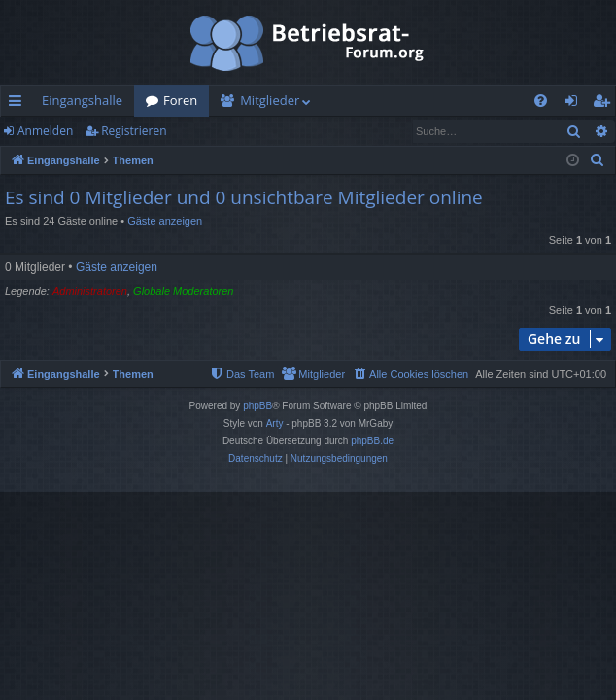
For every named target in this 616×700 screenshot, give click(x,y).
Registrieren (134, 131)
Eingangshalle (82, 100)
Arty (275, 423)
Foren (180, 100)
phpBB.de (372, 441)
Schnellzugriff (19, 104)
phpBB (257, 406)
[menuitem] (541, 101)
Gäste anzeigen (165, 221)
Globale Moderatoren (183, 291)
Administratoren (90, 291)
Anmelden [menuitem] (576, 104)
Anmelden (45, 131)
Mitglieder (270, 100)
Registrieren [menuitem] (605, 104)
